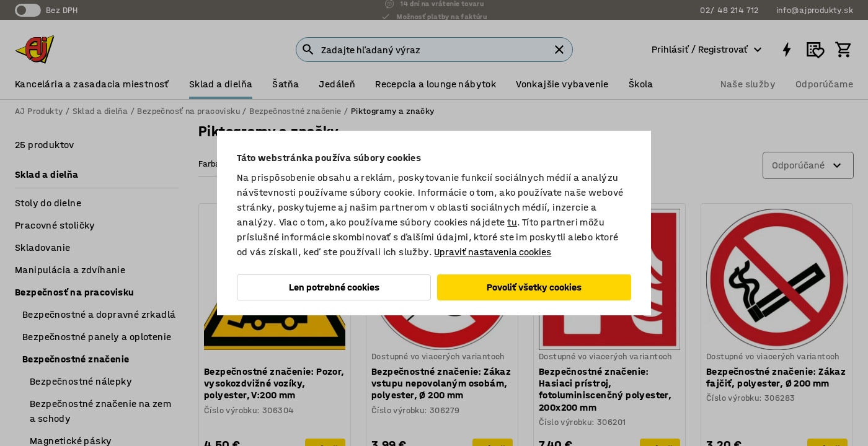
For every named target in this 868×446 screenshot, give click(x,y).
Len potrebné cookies (334, 287)
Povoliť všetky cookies (534, 287)
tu (512, 222)
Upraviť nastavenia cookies (493, 252)
